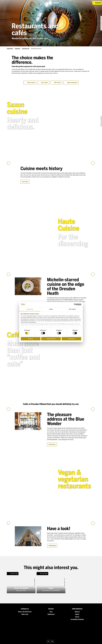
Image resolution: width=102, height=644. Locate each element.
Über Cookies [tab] (72, 309)
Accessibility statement (77, 619)
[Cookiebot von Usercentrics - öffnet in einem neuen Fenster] (75, 305)
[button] (81, 3)
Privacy (77, 617)
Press (51, 612)
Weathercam (51, 614)
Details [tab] (51, 309)
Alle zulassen (71, 339)
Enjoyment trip (26, 49)
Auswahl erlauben (51, 339)
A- (48, 641)
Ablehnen (31, 339)
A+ (52, 641)
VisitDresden (10, 49)
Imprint (77, 614)
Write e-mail (25, 614)
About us (77, 612)
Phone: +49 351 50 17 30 (25, 612)
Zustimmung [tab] (30, 309)
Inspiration (17, 49)
